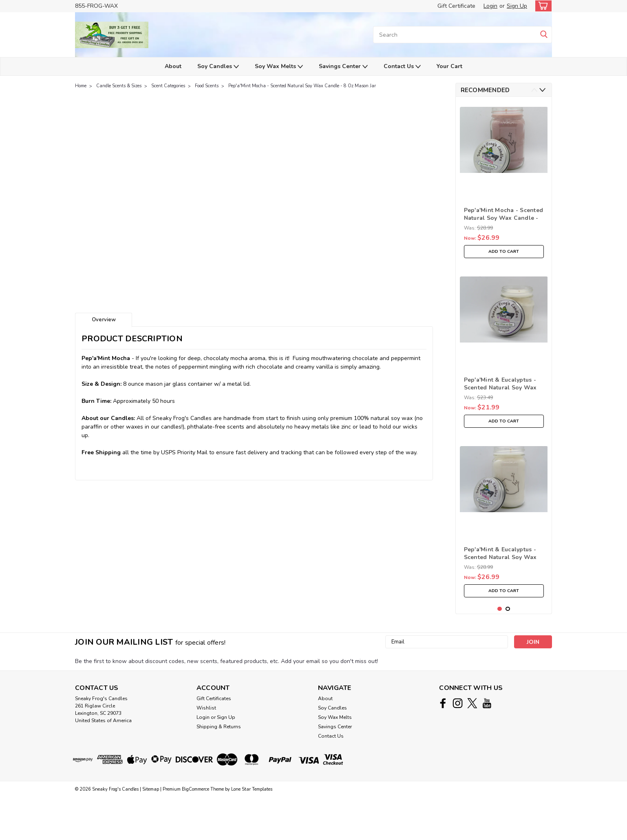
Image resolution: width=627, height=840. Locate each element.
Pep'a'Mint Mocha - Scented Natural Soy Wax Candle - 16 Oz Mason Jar (504, 214)
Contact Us (402, 67)
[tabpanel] (504, 182)
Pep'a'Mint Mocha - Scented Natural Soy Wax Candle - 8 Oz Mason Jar (302, 86)
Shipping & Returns (219, 769)
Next (542, 90)
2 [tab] (508, 652)
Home (81, 86)
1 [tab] (500, 652)
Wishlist (206, 751)
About (173, 66)
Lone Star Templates (252, 832)
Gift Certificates (214, 741)
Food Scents (207, 86)
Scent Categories (168, 86)
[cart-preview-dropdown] (542, 6)
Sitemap (151, 832)
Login (490, 6)
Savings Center (343, 67)
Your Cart (449, 66)
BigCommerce (195, 832)
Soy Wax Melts (279, 67)
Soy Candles (218, 67)
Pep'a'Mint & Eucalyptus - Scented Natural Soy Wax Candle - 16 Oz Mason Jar (501, 554)
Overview (104, 320)
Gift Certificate (456, 6)
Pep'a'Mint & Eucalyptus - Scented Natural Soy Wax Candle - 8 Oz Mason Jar (500, 384)
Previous (534, 90)
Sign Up (517, 6)
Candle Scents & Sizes (119, 86)
